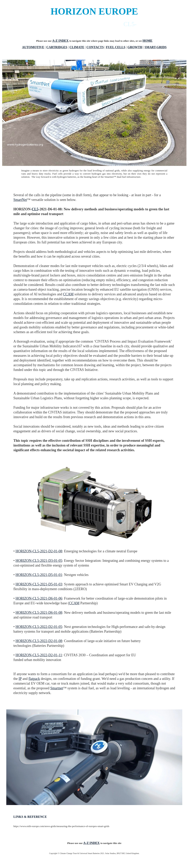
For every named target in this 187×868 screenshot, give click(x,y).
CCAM (68, 294)
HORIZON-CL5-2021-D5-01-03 (39, 584)
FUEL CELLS (116, 47)
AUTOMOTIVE (33, 47)
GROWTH (135, 47)
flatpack (34, 679)
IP (20, 679)
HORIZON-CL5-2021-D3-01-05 (39, 561)
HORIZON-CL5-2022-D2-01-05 (39, 627)
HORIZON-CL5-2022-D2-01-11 (39, 655)
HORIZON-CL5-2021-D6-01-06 (39, 598)
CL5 (35, 209)
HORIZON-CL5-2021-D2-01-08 (39, 551)
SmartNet (20, 200)
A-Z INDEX (60, 41)
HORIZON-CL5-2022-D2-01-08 (39, 641)
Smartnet (57, 688)
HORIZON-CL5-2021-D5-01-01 (39, 575)
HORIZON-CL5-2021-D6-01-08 (39, 613)
